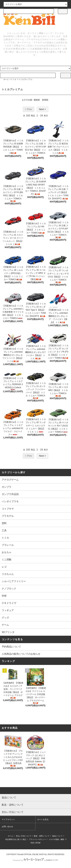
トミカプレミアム (26, 79)
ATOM (38, 843)
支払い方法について (24, 836)
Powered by (35, 860)
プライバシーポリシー (37, 839)
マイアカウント (8, 819)
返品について (57, 836)
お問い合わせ (7, 827)
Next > (42, 109)
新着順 (45, 100)
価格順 (37, 100)
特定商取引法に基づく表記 (16, 839)
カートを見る (43, 819)
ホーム (6, 79)
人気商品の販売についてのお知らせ (21, 654)
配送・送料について (42, 836)
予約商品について (11, 647)
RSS (32, 843)
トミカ (14, 79)
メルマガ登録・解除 (56, 839)
